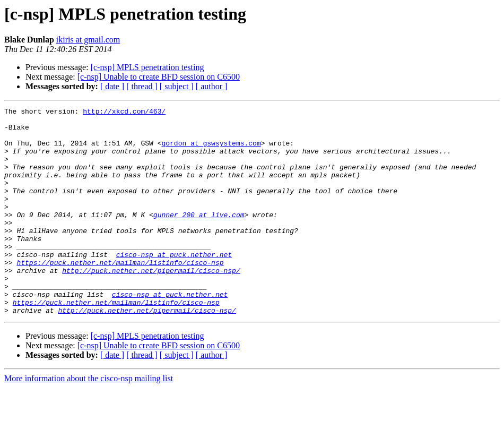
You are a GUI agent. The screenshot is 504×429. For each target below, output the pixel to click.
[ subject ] (177, 86)
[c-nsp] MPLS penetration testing (147, 67)
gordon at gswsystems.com (211, 151)
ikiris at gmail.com (88, 40)
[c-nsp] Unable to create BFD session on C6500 (159, 77)
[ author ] (212, 86)
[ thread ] (142, 86)
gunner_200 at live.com (199, 237)
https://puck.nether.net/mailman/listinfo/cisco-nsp (120, 294)
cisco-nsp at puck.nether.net (174, 285)
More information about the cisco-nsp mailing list (89, 420)
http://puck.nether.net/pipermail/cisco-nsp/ (151, 304)
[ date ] (112, 86)
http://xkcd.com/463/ (124, 113)
